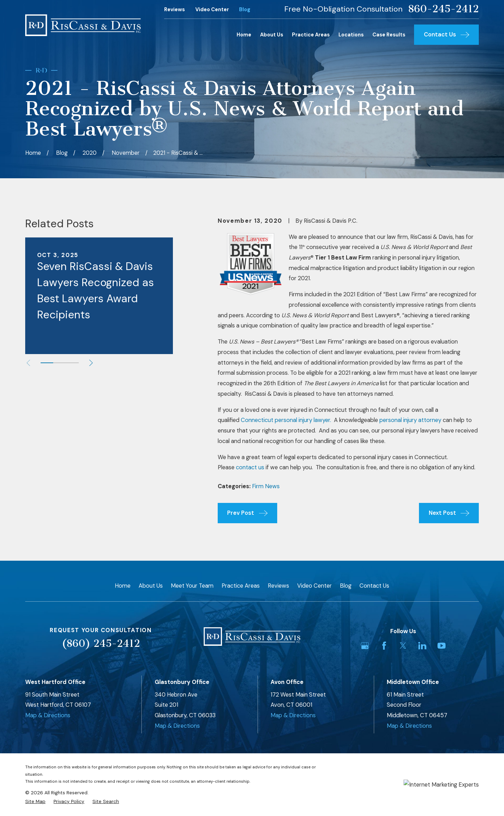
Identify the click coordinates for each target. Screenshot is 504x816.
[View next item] (91, 363)
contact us (250, 467)
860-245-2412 (443, 9)
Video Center (212, 9)
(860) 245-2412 (101, 644)
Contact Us (374, 586)
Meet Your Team (192, 586)
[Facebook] (384, 646)
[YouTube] (442, 646)
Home (123, 586)
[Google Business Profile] (365, 646)
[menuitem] (35, 801)
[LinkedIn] (422, 646)
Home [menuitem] (244, 35)
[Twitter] (403, 646)
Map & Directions (48, 715)
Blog (245, 9)
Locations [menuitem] (351, 35)
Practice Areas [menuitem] (311, 35)
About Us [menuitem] (272, 35)
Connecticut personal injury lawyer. (286, 420)
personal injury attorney (410, 420)
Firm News (266, 486)
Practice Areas (241, 586)
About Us (151, 586)
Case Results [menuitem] (389, 35)
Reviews (174, 9)
